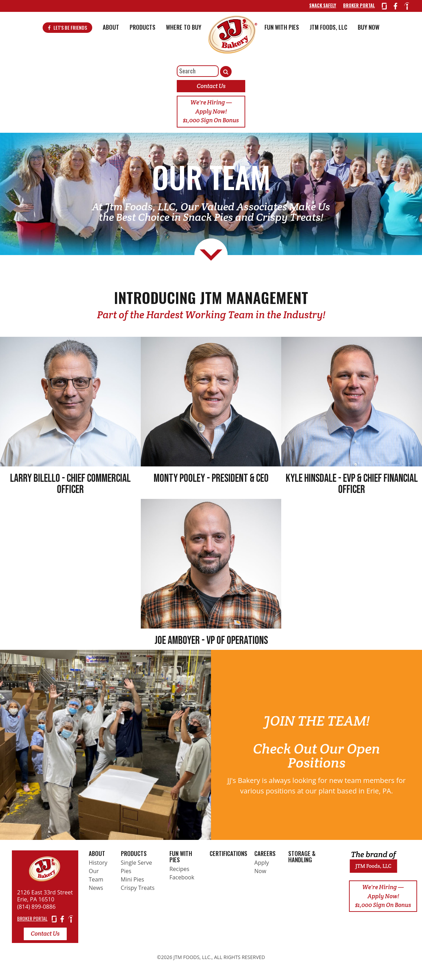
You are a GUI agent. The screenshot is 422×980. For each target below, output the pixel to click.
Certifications (228, 856)
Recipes (179, 872)
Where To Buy (184, 30)
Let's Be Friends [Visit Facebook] (67, 31)
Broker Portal (356, 7)
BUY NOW (369, 30)
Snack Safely (320, 7)
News (96, 891)
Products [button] (143, 30)
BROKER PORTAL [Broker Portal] (32, 921)
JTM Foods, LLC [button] (328, 30)
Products (134, 856)
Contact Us (211, 89)
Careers (265, 856)
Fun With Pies (181, 859)
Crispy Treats (138, 891)
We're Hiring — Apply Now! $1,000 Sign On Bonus (211, 114)
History (98, 865)
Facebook (182, 880)
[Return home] (45, 870)
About (97, 856)
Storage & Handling (302, 859)
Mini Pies (133, 882)
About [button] (111, 30)
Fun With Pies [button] (282, 30)
